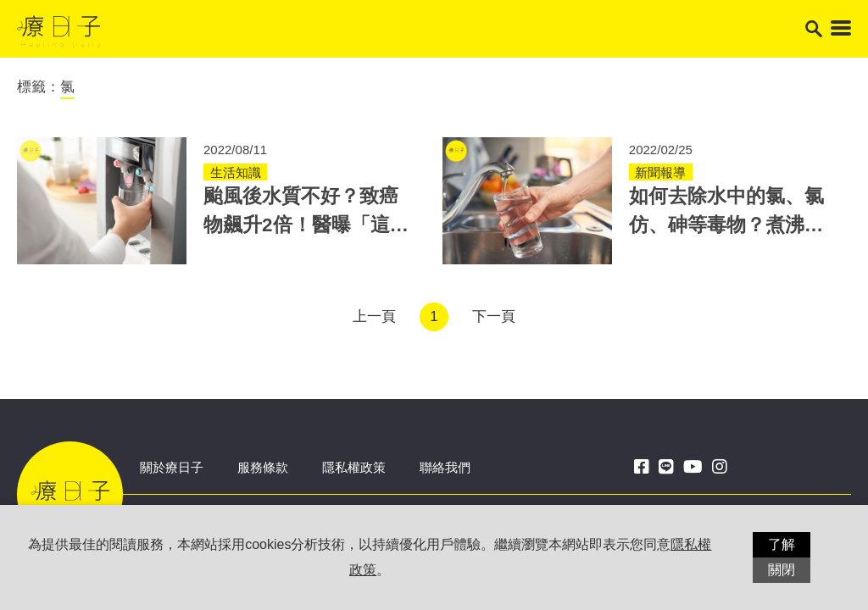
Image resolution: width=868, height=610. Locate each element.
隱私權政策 (354, 467)
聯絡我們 (445, 467)
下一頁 (494, 316)
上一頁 (374, 316)
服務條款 (263, 467)
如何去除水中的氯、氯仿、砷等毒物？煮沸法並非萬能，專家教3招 (726, 225)
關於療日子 (172, 467)
